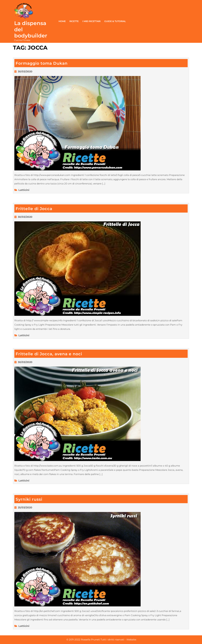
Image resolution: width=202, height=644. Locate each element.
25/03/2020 (25, 508)
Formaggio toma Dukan (42, 63)
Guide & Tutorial (115, 21)
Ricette (74, 21)
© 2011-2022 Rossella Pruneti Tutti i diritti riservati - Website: (101, 640)
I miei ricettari (91, 21)
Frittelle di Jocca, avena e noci (49, 354)
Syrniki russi (29, 499)
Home (62, 21)
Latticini (24, 190)
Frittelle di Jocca (34, 209)
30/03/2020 (25, 72)
